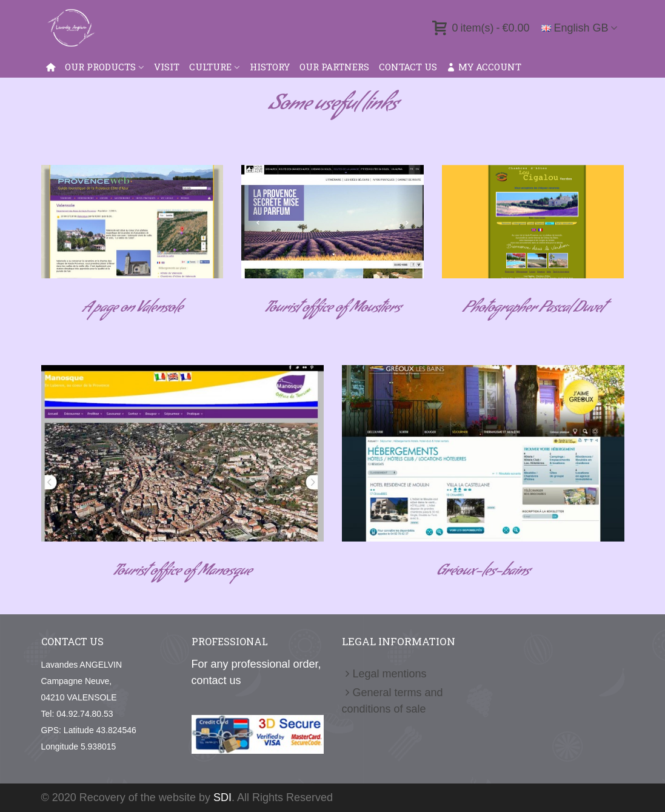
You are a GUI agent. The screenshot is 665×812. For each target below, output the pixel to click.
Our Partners (334, 67)
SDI (222, 797)
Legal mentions (384, 674)
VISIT (167, 67)
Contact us (408, 67)
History (270, 67)
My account (484, 67)
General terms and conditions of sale (393, 700)
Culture (210, 67)
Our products (100, 67)
